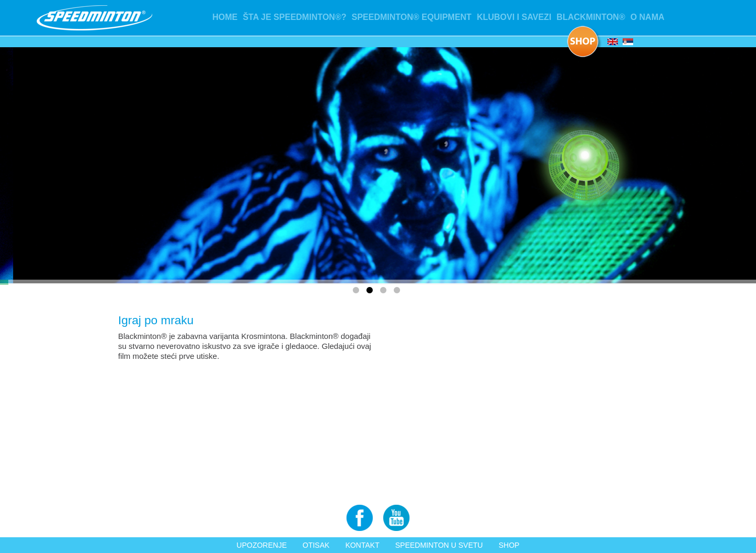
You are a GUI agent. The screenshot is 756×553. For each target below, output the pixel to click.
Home (225, 17)
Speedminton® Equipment (412, 17)
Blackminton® (591, 17)
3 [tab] (385, 292)
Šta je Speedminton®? (294, 17)
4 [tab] (398, 292)
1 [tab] (358, 292)
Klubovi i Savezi (514, 17)
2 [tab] (371, 292)
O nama (648, 17)
